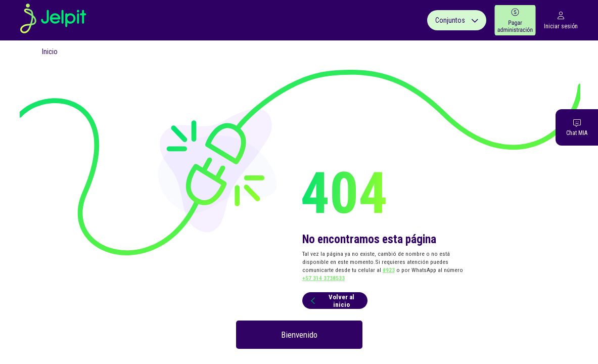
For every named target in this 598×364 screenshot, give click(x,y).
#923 (389, 270)
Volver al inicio (331, 301)
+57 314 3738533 (324, 278)
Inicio (50, 52)
